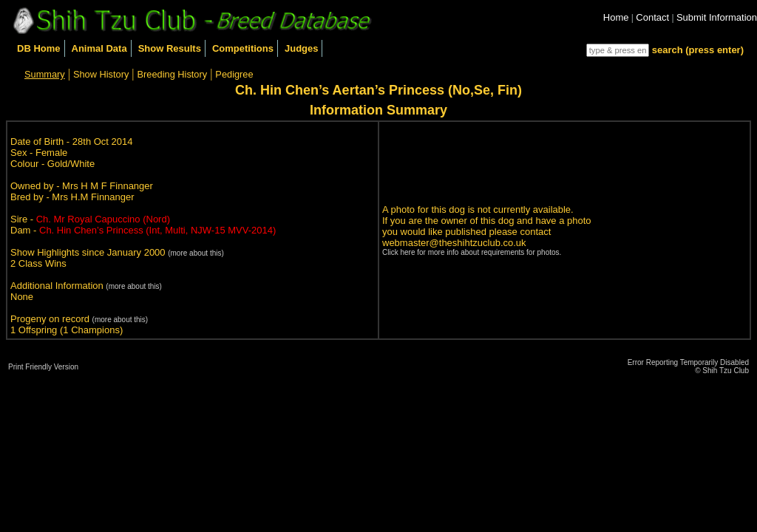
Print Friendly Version (43, 367)
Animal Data (99, 48)
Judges (302, 48)
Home (616, 17)
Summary (45, 74)
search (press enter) (698, 50)
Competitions (243, 48)
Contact (652, 17)
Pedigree (234, 74)
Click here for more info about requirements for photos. (472, 252)
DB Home (39, 48)
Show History (101, 74)
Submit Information (717, 17)
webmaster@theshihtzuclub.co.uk (454, 243)
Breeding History (173, 74)
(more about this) (196, 253)
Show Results (170, 48)
